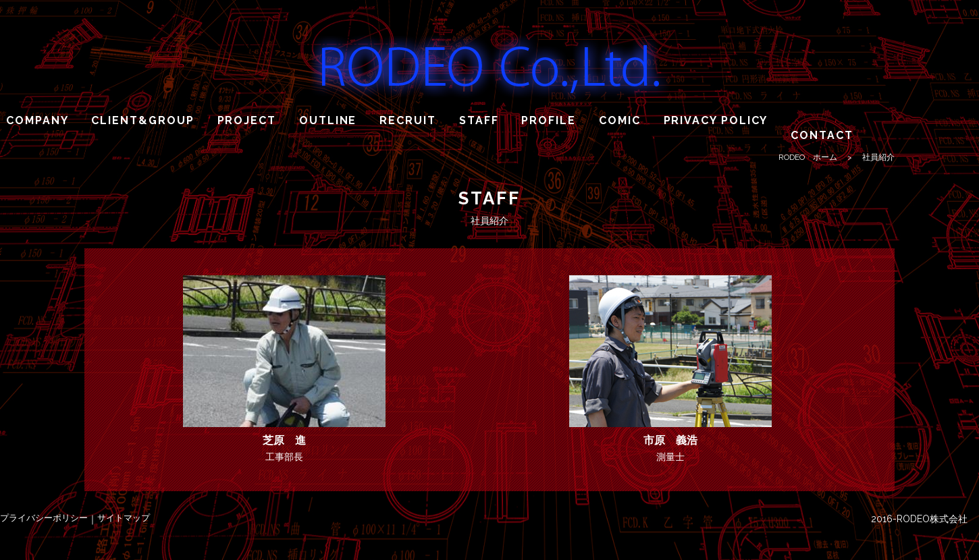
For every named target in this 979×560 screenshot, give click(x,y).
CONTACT (822, 135)
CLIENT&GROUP (142, 120)
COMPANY (37, 120)
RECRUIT (407, 120)
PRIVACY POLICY (716, 120)
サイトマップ (124, 518)
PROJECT (247, 120)
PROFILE (548, 120)
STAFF (479, 120)
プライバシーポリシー (44, 518)
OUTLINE (328, 120)
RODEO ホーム (808, 157)
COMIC (620, 120)
